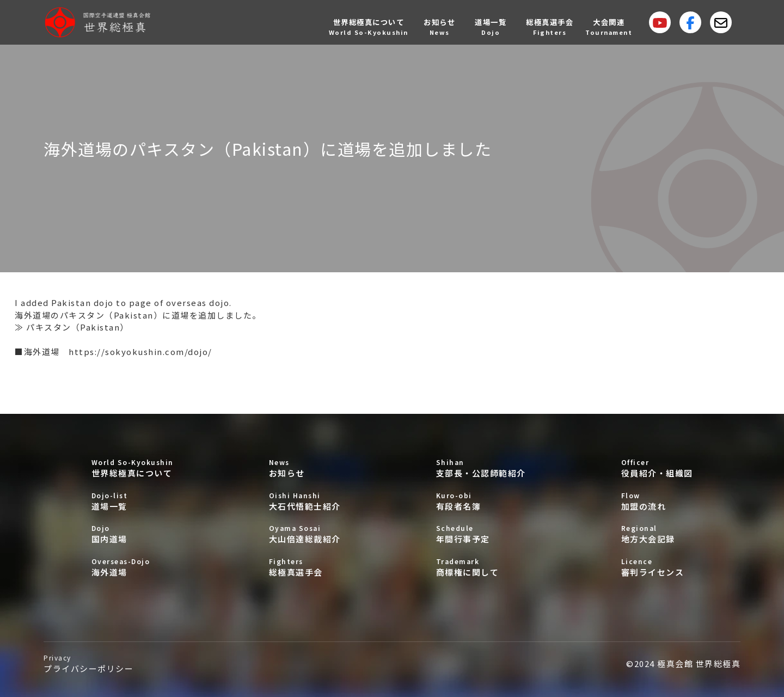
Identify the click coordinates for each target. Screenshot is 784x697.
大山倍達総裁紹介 (305, 534)
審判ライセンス (657, 567)
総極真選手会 (305, 567)
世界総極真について (133, 468)
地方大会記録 (657, 534)
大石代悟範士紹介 (305, 501)
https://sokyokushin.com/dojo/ (140, 351)
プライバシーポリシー (88, 664)
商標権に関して (481, 567)
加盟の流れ (657, 501)
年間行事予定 (481, 534)
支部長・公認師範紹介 (481, 468)
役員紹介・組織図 (657, 468)
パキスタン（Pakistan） (78, 327)
